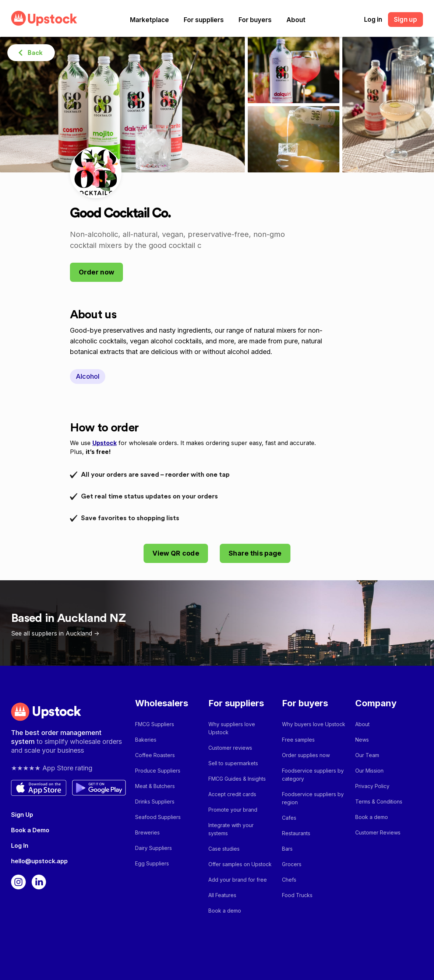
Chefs (289, 880)
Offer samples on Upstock (240, 864)
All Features (222, 895)
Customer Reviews (378, 832)
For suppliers (204, 20)
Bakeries (146, 740)
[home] (44, 18)
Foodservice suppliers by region (313, 798)
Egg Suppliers (152, 863)
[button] (149, 20)
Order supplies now (306, 755)
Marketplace (149, 20)
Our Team (367, 755)
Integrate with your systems (231, 829)
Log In (20, 846)
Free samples (298, 740)
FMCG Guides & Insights (237, 779)
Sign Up (22, 815)
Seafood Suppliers (158, 817)
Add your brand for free (238, 880)
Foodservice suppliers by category (313, 775)
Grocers (292, 864)
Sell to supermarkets (233, 763)
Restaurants (296, 833)
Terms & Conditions (379, 801)
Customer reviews (230, 748)
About (296, 20)
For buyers (255, 20)
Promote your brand (233, 810)
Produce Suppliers (158, 771)
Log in (373, 20)
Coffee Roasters (155, 755)
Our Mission (369, 771)
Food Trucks (297, 895)
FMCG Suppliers (155, 724)
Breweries (147, 832)
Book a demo (225, 911)
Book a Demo (30, 830)
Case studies (224, 849)
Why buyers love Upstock (314, 724)
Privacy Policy (372, 786)
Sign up (405, 20)
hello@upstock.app (39, 861)
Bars (287, 849)
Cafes (289, 818)
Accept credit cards (232, 794)
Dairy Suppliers (154, 848)
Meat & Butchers (155, 786)
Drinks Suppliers (155, 801)
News (362, 740)
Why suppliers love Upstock (232, 728)
